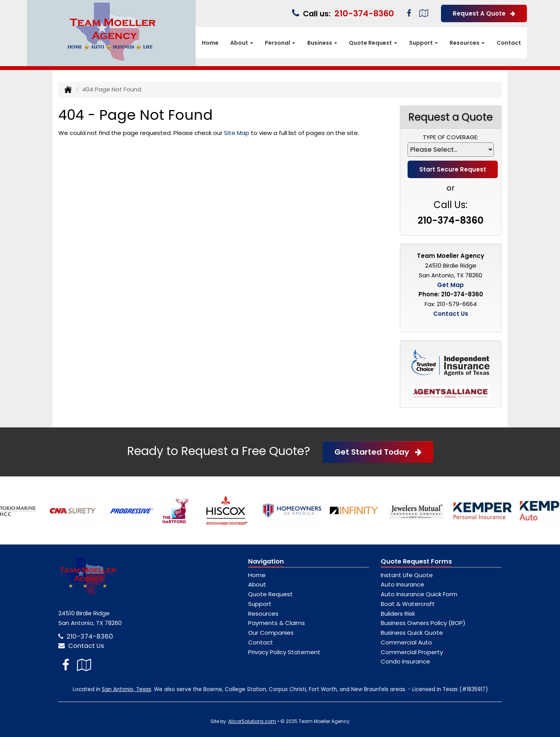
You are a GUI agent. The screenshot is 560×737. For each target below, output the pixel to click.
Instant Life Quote (407, 575)
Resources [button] (467, 43)
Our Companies (271, 633)
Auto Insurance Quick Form (419, 594)
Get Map (451, 285)
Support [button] (423, 43)
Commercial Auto (406, 642)
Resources (263, 614)
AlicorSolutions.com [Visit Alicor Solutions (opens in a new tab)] (252, 721)
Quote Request (270, 594)
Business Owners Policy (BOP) (423, 623)
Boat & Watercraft (408, 604)
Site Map (237, 133)
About (257, 584)
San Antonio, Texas (127, 689)
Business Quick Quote (412, 633)
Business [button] (322, 43)
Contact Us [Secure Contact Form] (451, 314)
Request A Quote (484, 13)
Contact (509, 43)
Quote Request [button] (373, 43)
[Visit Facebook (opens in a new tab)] (409, 13)
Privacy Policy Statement (284, 652)
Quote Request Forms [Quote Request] (416, 561)
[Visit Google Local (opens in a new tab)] (424, 13)
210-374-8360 (364, 13)
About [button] (242, 43)
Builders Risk (398, 614)
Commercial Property (412, 652)
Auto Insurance (402, 584)
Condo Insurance (405, 661)
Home (210, 43)
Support (260, 604)
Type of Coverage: (451, 137)
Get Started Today (378, 452)
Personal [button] (280, 43)
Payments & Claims (276, 623)
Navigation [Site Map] (266, 561)
